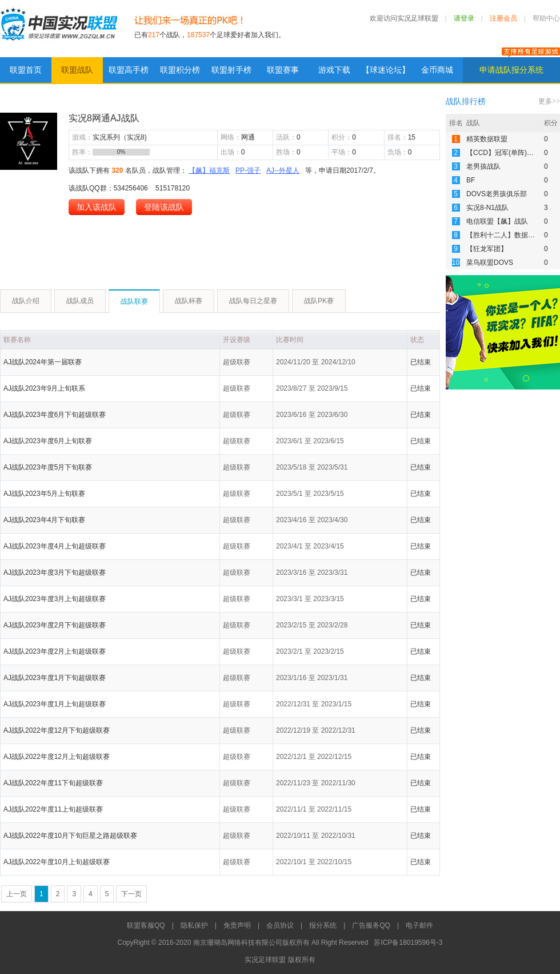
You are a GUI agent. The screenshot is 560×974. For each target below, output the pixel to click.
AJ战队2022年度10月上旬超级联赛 (57, 862)
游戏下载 (334, 70)
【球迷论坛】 (386, 70)
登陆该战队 (164, 207)
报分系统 (323, 925)
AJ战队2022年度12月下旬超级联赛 (57, 730)
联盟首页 (26, 70)
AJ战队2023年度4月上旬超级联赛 (55, 546)
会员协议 (280, 925)
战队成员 (80, 301)
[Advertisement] (208, 247)
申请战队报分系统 (511, 70)
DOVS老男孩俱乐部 (497, 194)
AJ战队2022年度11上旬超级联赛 (53, 809)
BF (471, 180)
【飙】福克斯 (209, 170)
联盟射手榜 (231, 70)
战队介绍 (26, 301)
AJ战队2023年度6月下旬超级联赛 (55, 415)
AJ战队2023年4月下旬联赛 (44, 520)
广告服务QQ (371, 925)
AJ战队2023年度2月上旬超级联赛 (55, 651)
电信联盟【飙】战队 (497, 221)
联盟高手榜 (129, 70)
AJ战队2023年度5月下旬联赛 (48, 467)
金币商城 (437, 70)
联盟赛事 (283, 70)
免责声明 (237, 925)
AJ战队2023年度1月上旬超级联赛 (55, 704)
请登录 (464, 18)
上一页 (17, 894)
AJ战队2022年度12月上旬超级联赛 (57, 757)
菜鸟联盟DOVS (490, 263)
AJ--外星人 (283, 170)
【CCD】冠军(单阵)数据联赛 (510, 153)
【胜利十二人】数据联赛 (504, 235)
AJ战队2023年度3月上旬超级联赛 (55, 599)
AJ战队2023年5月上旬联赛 (44, 494)
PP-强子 (248, 170)
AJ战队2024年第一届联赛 (43, 362)
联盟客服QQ (146, 925)
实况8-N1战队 (487, 208)
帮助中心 (546, 18)
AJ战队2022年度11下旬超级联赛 (53, 783)
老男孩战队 (483, 166)
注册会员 (503, 18)
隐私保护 (194, 925)
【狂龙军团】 (487, 249)
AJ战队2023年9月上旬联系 (44, 388)
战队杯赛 (189, 301)
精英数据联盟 (487, 139)
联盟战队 (77, 70)
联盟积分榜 (180, 70)
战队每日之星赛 (253, 301)
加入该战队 (97, 207)
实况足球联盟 (59, 29)
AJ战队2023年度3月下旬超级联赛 (55, 573)
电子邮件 (419, 925)
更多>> (549, 101)
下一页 (131, 894)
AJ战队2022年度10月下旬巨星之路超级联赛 (70, 836)
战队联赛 (134, 301)
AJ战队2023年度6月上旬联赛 (48, 441)
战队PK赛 (319, 301)
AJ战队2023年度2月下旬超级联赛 (55, 625)
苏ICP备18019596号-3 (408, 943)
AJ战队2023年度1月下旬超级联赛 (55, 678)
